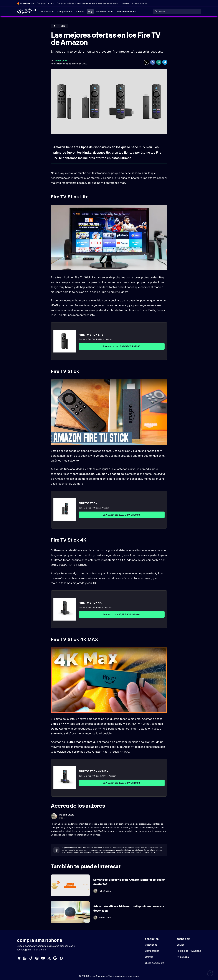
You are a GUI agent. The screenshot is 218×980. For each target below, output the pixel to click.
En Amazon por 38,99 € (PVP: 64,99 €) (122, 783)
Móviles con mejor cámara (135, 3)
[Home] (26, 12)
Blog (90, 12)
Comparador (65, 12)
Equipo (181, 945)
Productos (47, 12)
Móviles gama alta (86, 3)
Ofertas (80, 12)
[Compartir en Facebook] (153, 62)
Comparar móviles (65, 3)
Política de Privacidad (189, 951)
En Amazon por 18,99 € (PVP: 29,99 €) (122, 346)
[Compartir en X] (146, 62)
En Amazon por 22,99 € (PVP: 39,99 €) (122, 515)
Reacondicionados (126, 12)
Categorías (151, 945)
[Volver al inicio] (210, 973)
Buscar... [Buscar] (163, 12)
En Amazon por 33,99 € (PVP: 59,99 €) (122, 614)
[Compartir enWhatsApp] (159, 62)
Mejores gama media (108, 3)
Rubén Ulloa (61, 61)
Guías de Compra (105, 12)
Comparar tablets (45, 3)
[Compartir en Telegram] (165, 62)
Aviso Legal (183, 957)
